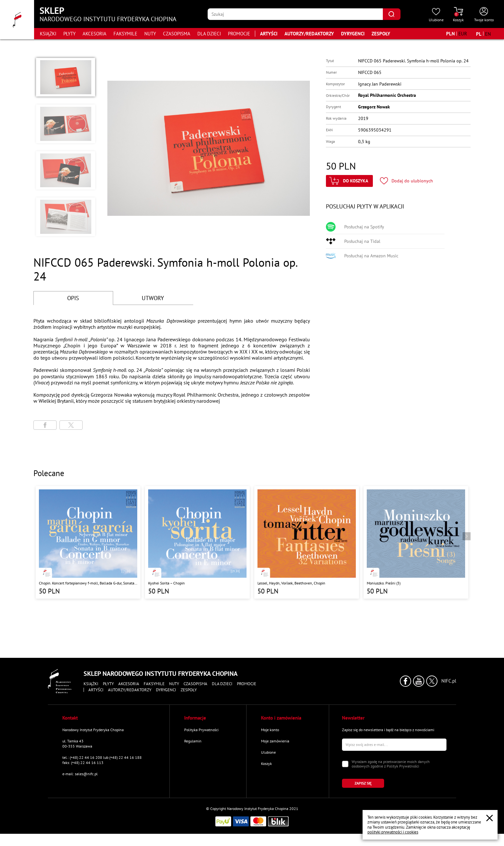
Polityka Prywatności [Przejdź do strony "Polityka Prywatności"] (201, 730)
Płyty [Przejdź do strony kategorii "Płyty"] (69, 34)
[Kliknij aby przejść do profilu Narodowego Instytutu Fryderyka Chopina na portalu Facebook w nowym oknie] (405, 681)
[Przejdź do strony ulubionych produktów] (436, 15)
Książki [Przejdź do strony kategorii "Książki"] (48, 34)
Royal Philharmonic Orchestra (387, 95)
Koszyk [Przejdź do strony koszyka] (266, 763)
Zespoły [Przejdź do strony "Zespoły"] (381, 34)
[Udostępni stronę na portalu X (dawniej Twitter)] (71, 425)
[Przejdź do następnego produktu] (467, 536)
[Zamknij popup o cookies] (490, 818)
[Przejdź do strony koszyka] (458, 15)
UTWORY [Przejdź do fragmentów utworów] (153, 298)
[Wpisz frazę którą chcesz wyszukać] (295, 14)
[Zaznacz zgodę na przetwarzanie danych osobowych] (345, 764)
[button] (66, 77)
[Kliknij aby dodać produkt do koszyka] (349, 181)
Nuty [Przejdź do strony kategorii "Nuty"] (150, 34)
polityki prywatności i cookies (393, 832)
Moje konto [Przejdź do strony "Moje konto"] (270, 730)
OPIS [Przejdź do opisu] (73, 298)
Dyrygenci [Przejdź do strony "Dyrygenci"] (353, 34)
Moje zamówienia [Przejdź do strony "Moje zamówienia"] (275, 741)
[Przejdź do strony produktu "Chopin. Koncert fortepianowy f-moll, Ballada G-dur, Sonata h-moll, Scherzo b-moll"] (88, 542)
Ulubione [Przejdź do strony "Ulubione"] (268, 752)
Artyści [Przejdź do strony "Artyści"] (269, 34)
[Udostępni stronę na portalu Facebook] (45, 425)
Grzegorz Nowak (374, 107)
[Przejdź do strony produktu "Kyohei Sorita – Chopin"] (197, 542)
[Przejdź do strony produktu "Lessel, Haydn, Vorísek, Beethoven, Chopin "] (307, 542)
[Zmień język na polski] (479, 34)
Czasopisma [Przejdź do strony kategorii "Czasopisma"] (177, 34)
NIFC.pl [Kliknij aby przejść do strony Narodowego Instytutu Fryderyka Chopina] (449, 681)
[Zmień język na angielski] (488, 34)
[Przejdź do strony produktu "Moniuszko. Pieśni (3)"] (416, 542)
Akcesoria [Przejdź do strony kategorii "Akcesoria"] (94, 34)
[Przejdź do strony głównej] (17, 20)
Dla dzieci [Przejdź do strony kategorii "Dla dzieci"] (209, 34)
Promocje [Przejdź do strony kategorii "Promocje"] (239, 34)
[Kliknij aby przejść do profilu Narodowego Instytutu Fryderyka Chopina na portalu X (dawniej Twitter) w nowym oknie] (432, 681)
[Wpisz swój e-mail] (394, 745)
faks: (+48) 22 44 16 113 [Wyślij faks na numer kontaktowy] (83, 763)
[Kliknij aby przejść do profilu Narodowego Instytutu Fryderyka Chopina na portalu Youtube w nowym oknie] (419, 681)
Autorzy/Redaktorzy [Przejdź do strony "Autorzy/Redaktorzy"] (309, 34)
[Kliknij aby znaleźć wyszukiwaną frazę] (392, 14)
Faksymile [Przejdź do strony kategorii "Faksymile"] (125, 34)
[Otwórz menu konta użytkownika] (484, 15)
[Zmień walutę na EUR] (463, 34)
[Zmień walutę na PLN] (450, 34)
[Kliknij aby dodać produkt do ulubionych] (406, 181)
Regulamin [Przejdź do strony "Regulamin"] (193, 741)
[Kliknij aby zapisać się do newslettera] (363, 783)
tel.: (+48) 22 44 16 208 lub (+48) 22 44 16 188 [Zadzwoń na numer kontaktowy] (102, 757)
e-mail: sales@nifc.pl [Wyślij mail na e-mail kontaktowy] (80, 774)
